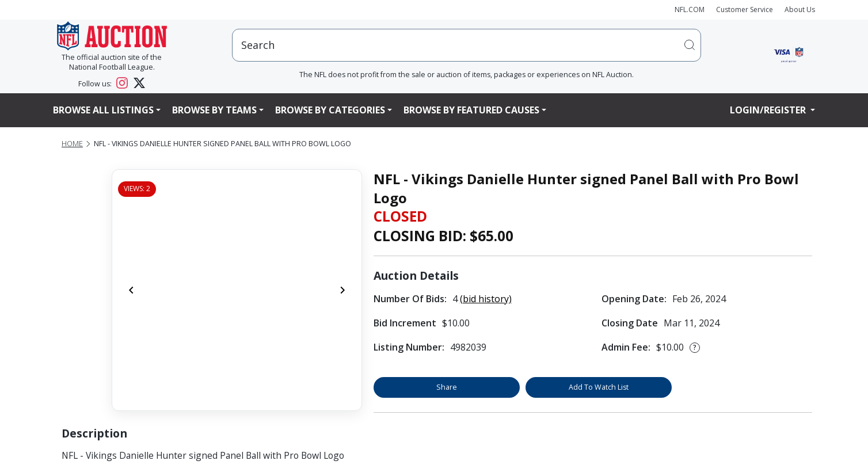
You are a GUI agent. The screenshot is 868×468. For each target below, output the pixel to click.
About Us (800, 9)
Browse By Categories (330, 110)
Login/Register (769, 110)
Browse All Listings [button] (103, 110)
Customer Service (745, 9)
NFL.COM (690, 9)
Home (72, 144)
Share (447, 387)
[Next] (342, 290)
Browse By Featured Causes (471, 110)
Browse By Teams (214, 110)
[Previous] (131, 290)
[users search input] (467, 45)
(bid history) (486, 299)
